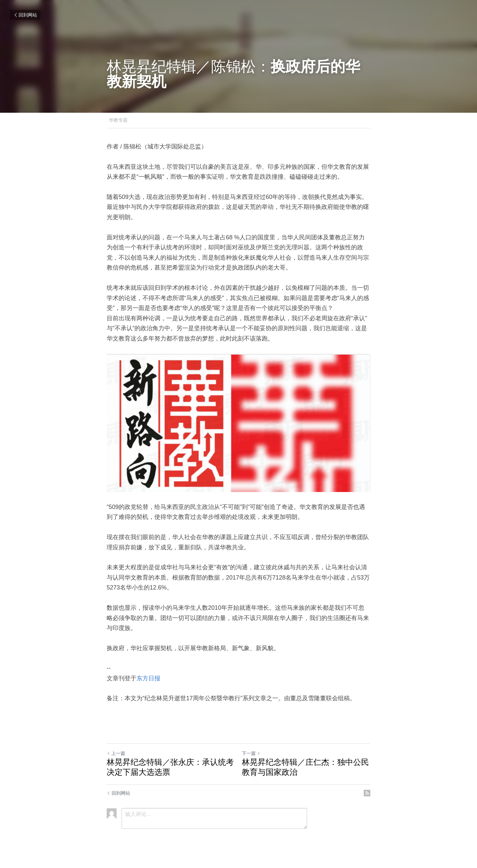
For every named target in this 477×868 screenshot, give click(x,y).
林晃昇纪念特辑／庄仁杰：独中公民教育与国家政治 (305, 767)
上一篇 (116, 753)
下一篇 (251, 753)
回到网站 (25, 15)
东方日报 (148, 678)
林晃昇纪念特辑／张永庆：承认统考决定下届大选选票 (170, 767)
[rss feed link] (367, 793)
